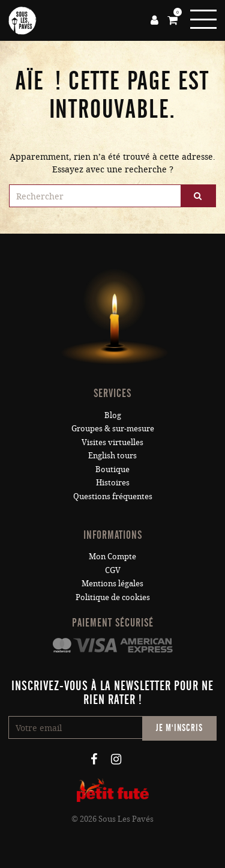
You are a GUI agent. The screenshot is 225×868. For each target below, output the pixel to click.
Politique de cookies (113, 597)
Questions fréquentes (113, 496)
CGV (113, 570)
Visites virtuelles (112, 442)
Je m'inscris (179, 728)
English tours (112, 455)
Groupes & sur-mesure (113, 428)
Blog (113, 415)
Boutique (112, 469)
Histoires (113, 482)
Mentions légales (112, 583)
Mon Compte (112, 556)
